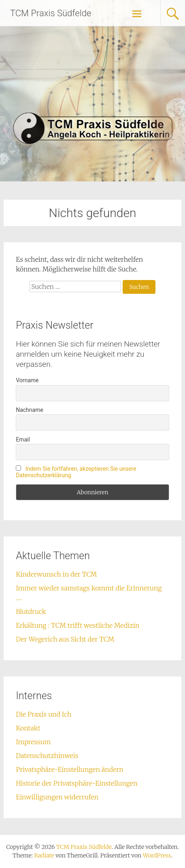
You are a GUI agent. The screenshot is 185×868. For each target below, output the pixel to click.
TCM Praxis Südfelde (51, 13)
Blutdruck (31, 612)
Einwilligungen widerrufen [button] (57, 797)
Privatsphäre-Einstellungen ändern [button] (70, 769)
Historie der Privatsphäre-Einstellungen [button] (77, 783)
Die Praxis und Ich (44, 714)
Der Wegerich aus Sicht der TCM (65, 639)
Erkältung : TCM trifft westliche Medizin (78, 625)
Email (23, 439)
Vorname (27, 380)
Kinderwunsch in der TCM (56, 574)
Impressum (33, 742)
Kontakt (28, 728)
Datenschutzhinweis (47, 756)
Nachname (30, 410)
